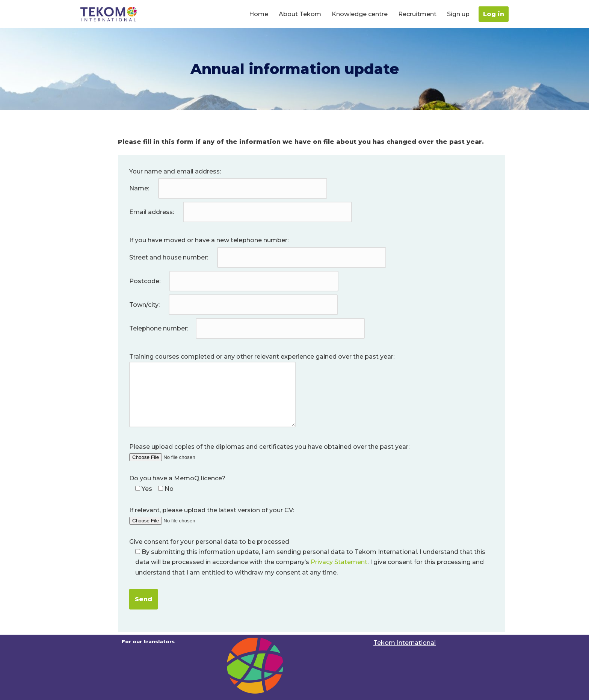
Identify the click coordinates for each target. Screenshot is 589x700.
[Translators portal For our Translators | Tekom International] (109, 14)
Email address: (241, 212)
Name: (229, 188)
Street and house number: (258, 257)
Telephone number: (248, 328)
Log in (494, 14)
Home (259, 14)
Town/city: (234, 305)
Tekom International (405, 643)
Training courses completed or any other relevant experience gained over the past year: (262, 391)
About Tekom (300, 14)
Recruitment (417, 14)
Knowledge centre (360, 14)
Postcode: (235, 281)
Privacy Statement (339, 562)
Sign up (458, 14)
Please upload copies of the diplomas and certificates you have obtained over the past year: (269, 452)
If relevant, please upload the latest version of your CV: (212, 515)
